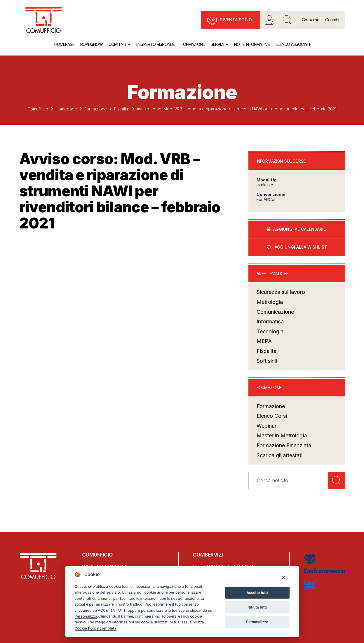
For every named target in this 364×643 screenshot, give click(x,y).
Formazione (193, 44)
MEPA (264, 341)
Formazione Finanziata (284, 445)
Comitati (117, 44)
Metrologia (270, 302)
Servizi (217, 44)
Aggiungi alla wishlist (301, 247)
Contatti (332, 20)
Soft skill (267, 361)
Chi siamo (311, 20)
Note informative (252, 44)
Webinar (267, 426)
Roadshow (92, 44)
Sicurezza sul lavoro (281, 292)
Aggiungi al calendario (300, 229)
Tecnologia (270, 331)
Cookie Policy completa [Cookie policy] (96, 628)
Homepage (65, 44)
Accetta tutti (257, 593)
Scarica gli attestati (279, 455)
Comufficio (38, 109)
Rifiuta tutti (257, 607)
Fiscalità (122, 109)
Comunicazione (275, 312)
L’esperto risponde (156, 44)
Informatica (270, 322)
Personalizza (86, 616)
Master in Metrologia (282, 436)
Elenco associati (293, 44)
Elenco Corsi (272, 416)
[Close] (283, 577)
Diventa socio (236, 20)
